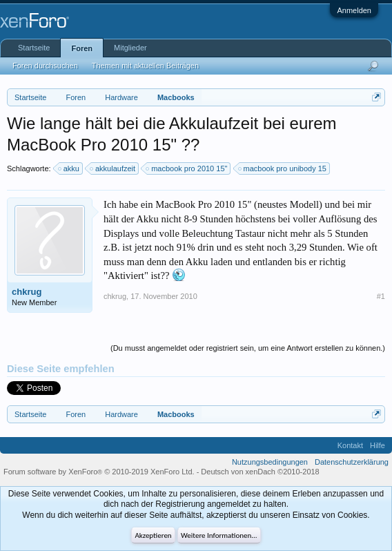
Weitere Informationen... (219, 535)
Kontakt (350, 445)
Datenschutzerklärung (352, 462)
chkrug (27, 292)
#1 (381, 296)
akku (69, 168)
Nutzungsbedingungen (270, 462)
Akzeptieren (153, 535)
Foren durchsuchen (45, 66)
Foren (82, 48)
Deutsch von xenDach (260, 472)
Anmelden (354, 10)
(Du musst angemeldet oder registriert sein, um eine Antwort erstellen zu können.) (248, 348)
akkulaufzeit (113, 168)
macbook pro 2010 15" (187, 168)
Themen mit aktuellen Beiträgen (145, 66)
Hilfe (378, 445)
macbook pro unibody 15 (283, 168)
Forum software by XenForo (99, 472)
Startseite (34, 48)
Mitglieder (130, 48)
